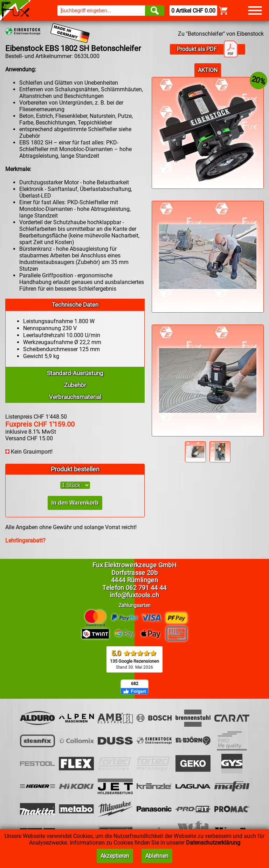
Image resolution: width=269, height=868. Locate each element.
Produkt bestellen (75, 469)
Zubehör (75, 385)
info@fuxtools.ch (134, 595)
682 (135, 684)
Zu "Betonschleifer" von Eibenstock (221, 34)
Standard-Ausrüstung (75, 373)
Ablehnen (157, 856)
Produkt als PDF (207, 49)
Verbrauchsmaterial (75, 397)
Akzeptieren (115, 856)
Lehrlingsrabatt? (25, 540)
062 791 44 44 (146, 588)
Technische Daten (75, 305)
